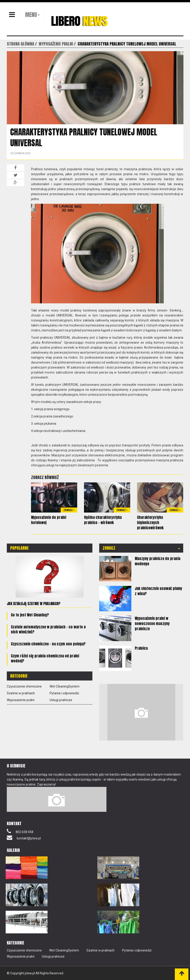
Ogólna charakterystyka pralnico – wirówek (103, 520)
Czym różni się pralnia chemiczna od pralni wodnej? (45, 658)
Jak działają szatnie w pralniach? (34, 604)
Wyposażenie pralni (21, 700)
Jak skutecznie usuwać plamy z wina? (158, 591)
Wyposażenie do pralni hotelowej (49, 520)
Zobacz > (69, 510)
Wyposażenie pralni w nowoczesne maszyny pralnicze (152, 623)
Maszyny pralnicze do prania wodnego (158, 561)
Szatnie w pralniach (21, 693)
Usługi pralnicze (61, 700)
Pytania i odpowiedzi (64, 693)
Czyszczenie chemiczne (24, 686)
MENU (31, 15)
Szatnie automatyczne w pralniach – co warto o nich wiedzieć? (48, 629)
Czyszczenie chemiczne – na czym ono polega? (48, 644)
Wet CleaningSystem (65, 686)
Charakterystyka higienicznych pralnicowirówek (150, 522)
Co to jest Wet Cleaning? (30, 615)
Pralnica (141, 648)
